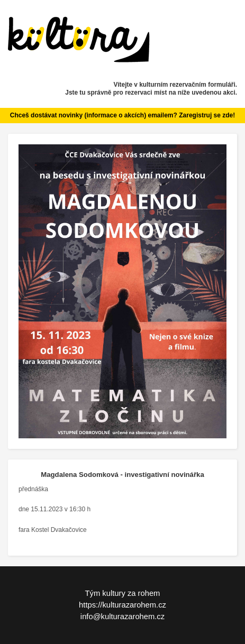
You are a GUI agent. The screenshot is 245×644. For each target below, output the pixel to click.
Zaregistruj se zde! (207, 115)
